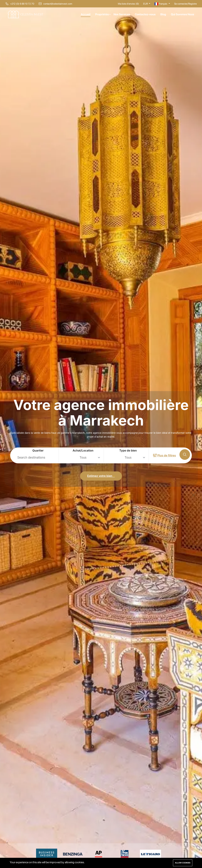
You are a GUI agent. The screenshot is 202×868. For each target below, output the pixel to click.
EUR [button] (146, 4)
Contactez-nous (145, 14)
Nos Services (122, 14)
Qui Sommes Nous (182, 14)
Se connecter (181, 4)
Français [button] (161, 4)
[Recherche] (185, 455)
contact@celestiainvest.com (58, 4)
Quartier (38, 450)
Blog (163, 14)
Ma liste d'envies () (128, 4)
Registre (192, 4)
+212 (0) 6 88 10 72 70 (22, 4)
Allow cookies (183, 863)
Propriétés (102, 14)
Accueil (86, 14)
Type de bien (128, 450)
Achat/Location (83, 450)
